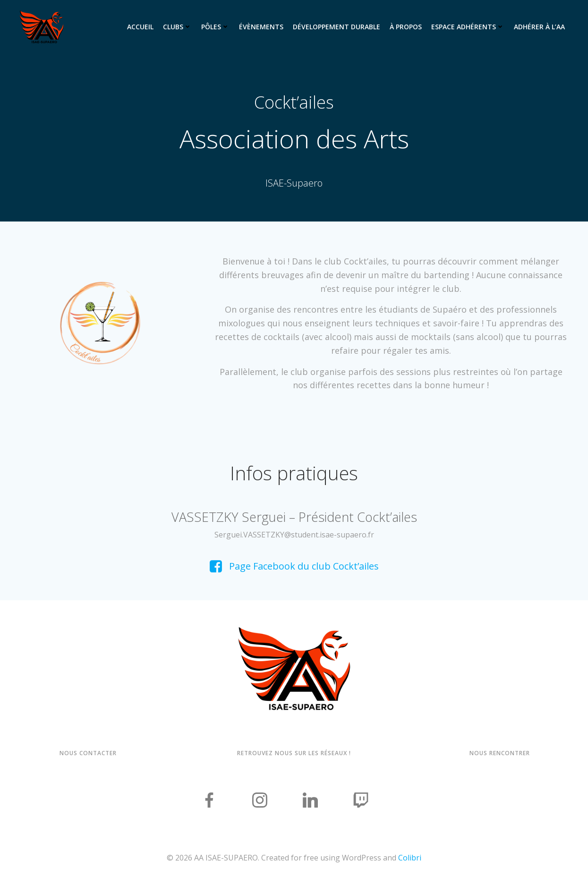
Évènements (261, 27)
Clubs (177, 27)
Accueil (140, 27)
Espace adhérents (468, 27)
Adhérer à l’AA (539, 27)
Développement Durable (337, 27)
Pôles (215, 27)
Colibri (410, 858)
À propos (406, 27)
